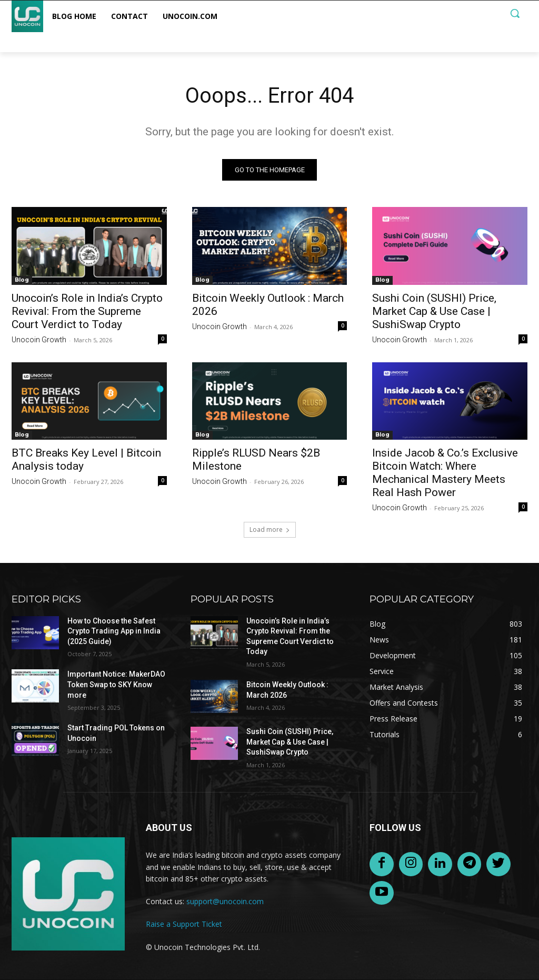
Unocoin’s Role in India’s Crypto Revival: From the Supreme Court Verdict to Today (87, 311)
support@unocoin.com (225, 901)
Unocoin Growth (39, 339)
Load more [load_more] (270, 529)
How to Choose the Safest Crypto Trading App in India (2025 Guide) (114, 631)
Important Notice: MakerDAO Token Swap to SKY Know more (116, 685)
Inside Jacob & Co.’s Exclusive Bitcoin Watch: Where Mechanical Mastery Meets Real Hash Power (445, 473)
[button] (515, 13)
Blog (22, 279)
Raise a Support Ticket (184, 924)
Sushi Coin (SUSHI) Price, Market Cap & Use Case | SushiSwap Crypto (434, 311)
